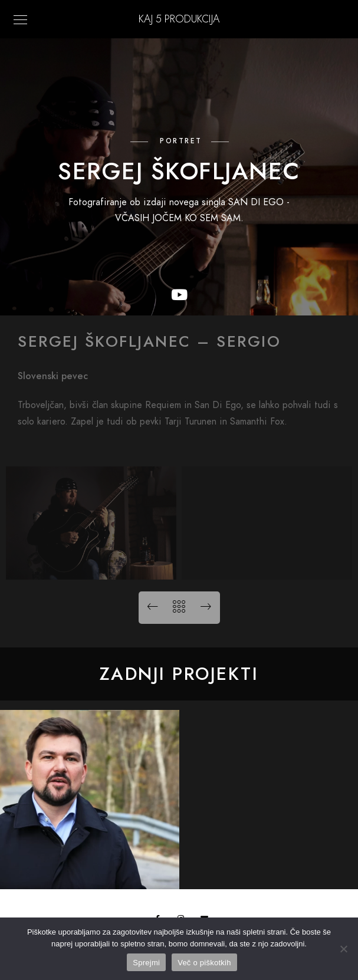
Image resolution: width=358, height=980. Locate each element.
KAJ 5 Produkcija (179, 19)
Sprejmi (146, 963)
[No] (343, 949)
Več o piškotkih (204, 963)
